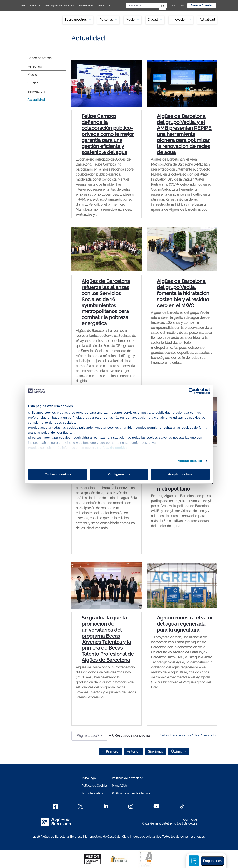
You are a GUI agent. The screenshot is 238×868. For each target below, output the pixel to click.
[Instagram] (131, 806)
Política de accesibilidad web (132, 793)
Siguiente (155, 751)
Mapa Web (119, 786)
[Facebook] (55, 806)
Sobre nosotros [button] (78, 20)
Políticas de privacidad (128, 778)
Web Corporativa (31, 6)
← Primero (110, 751)
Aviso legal (89, 778)
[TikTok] (182, 806)
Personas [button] (108, 20)
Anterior (133, 751)
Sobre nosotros (40, 58)
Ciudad (33, 83)
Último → (179, 751)
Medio (32, 75)
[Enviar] (163, 6)
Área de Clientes (202, 5)
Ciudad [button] (155, 20)
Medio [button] (132, 20)
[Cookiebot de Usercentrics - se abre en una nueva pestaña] (192, 391)
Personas (35, 66)
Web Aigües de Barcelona (59, 6)
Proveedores (86, 6)
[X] (81, 806)
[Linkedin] (106, 806)
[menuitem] (78, 20)
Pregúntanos (212, 861)
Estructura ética (92, 793)
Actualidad (207, 20)
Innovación (181, 20)
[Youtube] (156, 806)
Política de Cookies (95, 786)
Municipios (104, 6)
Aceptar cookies (180, 474)
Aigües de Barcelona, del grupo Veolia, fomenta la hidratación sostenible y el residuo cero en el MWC (183, 293)
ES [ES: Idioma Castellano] (182, 6)
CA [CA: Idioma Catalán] (174, 6)
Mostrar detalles (190, 461)
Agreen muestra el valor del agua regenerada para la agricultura (185, 624)
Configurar (119, 474)
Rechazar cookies (58, 474)
